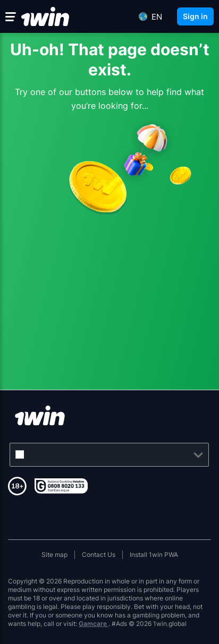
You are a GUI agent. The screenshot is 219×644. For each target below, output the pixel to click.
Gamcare (94, 624)
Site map (54, 555)
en (157, 17)
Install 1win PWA (154, 555)
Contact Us (99, 555)
